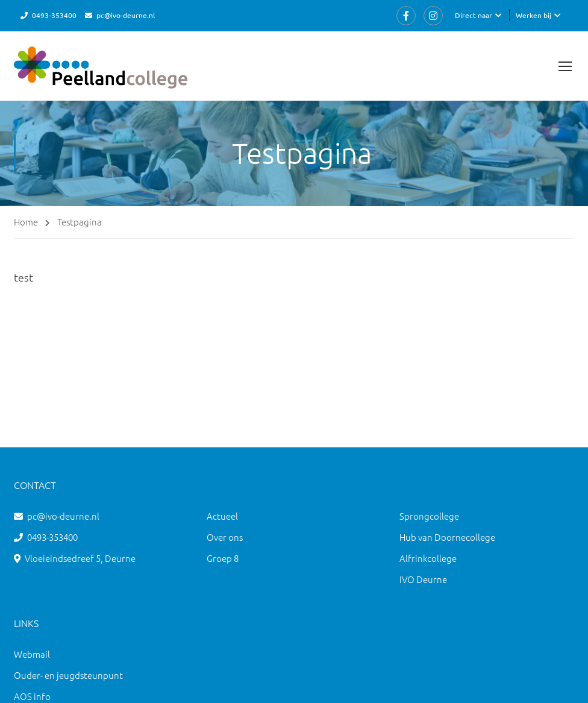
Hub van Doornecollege (447, 537)
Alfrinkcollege (428, 558)
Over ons (225, 537)
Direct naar (474, 15)
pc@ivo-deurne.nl (126, 15)
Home (26, 222)
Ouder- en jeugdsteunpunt (68, 675)
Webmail (32, 654)
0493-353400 (54, 15)
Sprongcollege (429, 516)
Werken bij (533, 15)
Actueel (222, 516)
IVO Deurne (423, 579)
